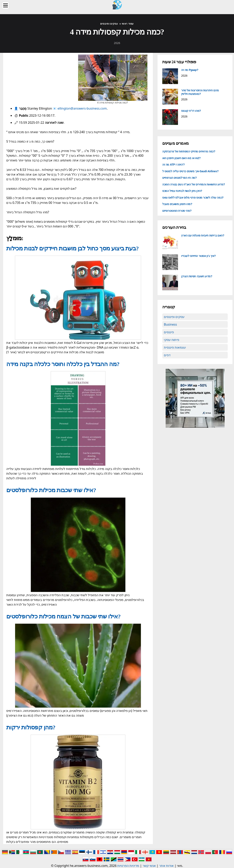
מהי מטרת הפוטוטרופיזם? (177, 211)
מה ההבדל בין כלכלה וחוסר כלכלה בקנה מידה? (63, 364)
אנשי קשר (149, 866)
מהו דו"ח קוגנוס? (191, 111)
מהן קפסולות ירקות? (31, 727)
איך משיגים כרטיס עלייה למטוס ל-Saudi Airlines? (190, 171)
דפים (167, 355)
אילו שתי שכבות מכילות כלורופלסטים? (51, 490)
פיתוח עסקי (172, 340)
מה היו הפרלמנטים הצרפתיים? (179, 178)
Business (170, 324)
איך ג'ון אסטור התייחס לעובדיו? (198, 256)
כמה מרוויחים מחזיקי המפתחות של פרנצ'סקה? (189, 151)
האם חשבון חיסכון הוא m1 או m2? (181, 158)
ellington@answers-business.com (82, 108)
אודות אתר (166, 866)
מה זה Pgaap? (190, 70)
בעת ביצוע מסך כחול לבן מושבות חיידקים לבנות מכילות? (72, 248)
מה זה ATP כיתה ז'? (173, 165)
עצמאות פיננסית (175, 347)
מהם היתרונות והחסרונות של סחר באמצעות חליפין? (200, 92)
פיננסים (169, 332)
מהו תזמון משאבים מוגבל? (177, 204)
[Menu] (6, 5)
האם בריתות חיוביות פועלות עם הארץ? (203, 235)
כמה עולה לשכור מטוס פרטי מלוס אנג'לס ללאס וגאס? (193, 198)
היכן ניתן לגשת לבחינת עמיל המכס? (182, 191)
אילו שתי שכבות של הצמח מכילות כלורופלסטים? (63, 616)
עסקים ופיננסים (174, 317)
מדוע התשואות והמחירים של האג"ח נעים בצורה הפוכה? (194, 184)
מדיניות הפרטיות (128, 866)
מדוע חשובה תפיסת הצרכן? (197, 276)
